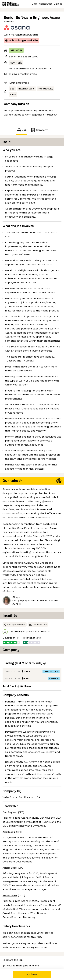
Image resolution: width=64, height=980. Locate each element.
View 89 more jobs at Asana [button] (21, 966)
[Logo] (11, 4)
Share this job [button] (13, 960)
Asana (55, 18)
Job (21, 130)
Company (39, 130)
